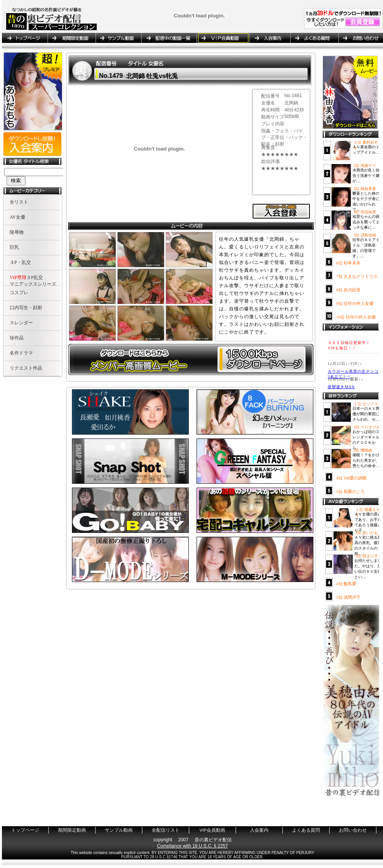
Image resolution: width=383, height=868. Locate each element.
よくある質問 (314, 38)
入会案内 (270, 38)
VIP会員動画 (223, 38)
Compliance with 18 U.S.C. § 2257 (192, 846)
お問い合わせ (359, 38)
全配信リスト (169, 38)
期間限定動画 (72, 38)
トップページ (25, 38)
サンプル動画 (118, 38)
